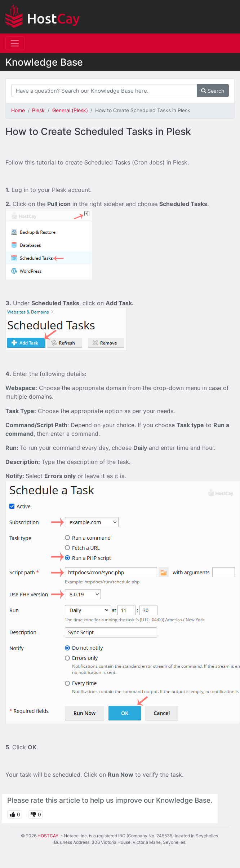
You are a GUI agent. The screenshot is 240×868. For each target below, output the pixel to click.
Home (18, 110)
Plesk (38, 110)
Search (213, 91)
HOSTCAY (48, 836)
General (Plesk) (70, 110)
